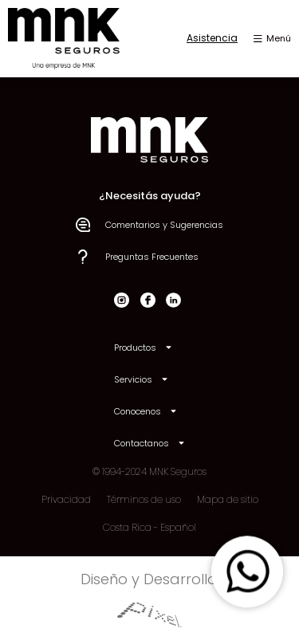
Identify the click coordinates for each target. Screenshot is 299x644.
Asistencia (212, 38)
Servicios (142, 379)
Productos (144, 347)
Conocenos (146, 411)
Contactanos (150, 443)
